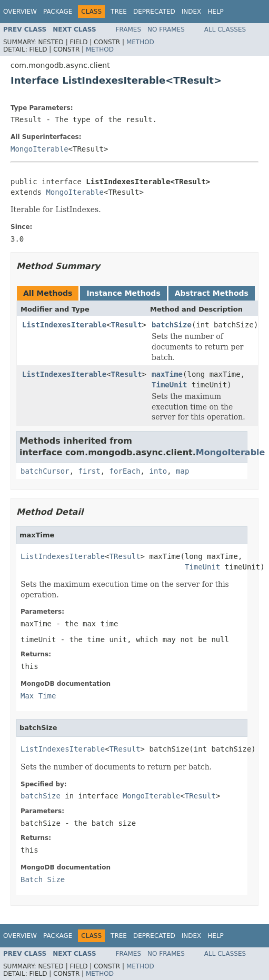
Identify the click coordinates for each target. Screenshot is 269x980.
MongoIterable (39, 149)
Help (216, 12)
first (89, 471)
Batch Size (43, 879)
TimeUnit (169, 385)
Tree (119, 12)
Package (58, 12)
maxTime (167, 374)
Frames (129, 29)
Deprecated (154, 12)
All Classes (225, 29)
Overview (20, 12)
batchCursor (45, 471)
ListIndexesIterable (64, 325)
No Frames (166, 29)
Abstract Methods (212, 293)
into (158, 471)
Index (192, 12)
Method (140, 42)
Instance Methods (123, 293)
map (182, 471)
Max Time (38, 696)
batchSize (172, 325)
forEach (125, 471)
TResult (127, 325)
